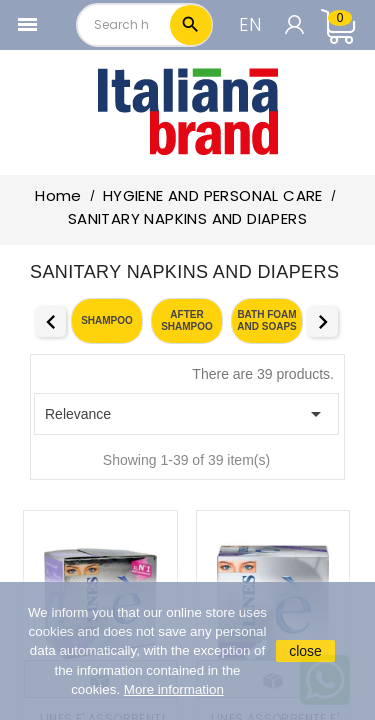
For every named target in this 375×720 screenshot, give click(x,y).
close (305, 651)
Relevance (186, 414)
